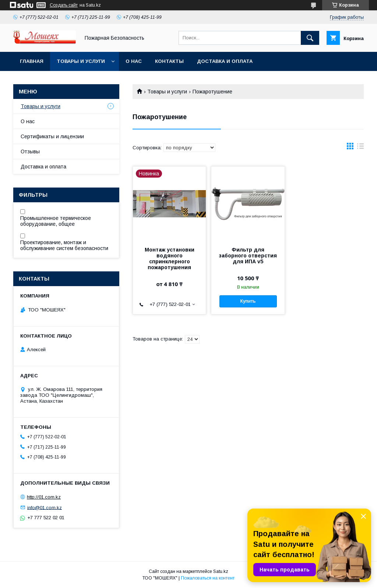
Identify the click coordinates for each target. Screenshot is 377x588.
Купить (248, 301)
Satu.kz (221, 571)
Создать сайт (64, 5)
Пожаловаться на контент (208, 578)
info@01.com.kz (45, 507)
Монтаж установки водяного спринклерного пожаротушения (170, 259)
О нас (134, 61)
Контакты (169, 61)
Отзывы (30, 152)
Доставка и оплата (225, 61)
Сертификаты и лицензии (52, 136)
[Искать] (310, 38)
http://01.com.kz (44, 497)
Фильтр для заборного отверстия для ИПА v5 (248, 256)
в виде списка (360, 148)
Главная (32, 61)
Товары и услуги (81, 61)
